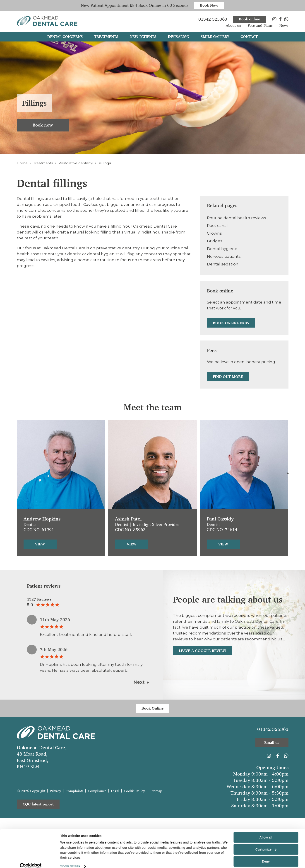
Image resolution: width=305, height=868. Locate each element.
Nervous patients (224, 256)
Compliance (97, 791)
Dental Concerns (65, 38)
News (284, 27)
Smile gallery (215, 38)
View (40, 544)
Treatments (43, 163)
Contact (249, 38)
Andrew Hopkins (42, 519)
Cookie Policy (134, 791)
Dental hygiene (222, 249)
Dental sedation (223, 264)
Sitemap (156, 791)
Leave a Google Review (203, 651)
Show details (70, 861)
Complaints (74, 791)
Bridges (215, 241)
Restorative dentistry (76, 163)
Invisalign (179, 38)
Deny (266, 857)
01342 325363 (273, 729)
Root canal (217, 226)
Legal (115, 791)
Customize (266, 845)
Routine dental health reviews (237, 218)
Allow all (266, 833)
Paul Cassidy (220, 519)
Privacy (55, 791)
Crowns (214, 233)
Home (22, 163)
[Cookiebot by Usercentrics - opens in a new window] (31, 861)
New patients (143, 38)
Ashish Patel (128, 519)
